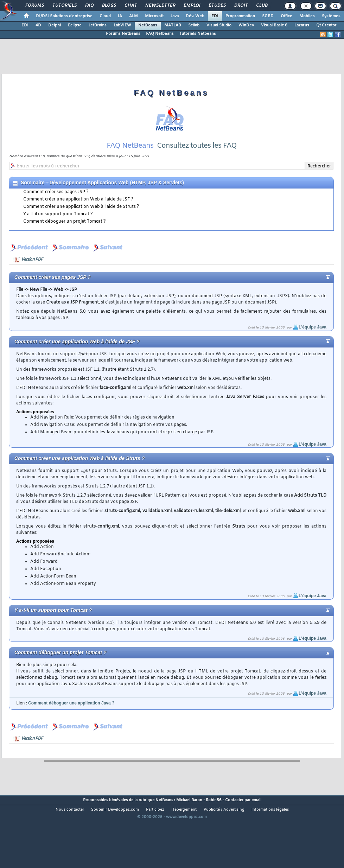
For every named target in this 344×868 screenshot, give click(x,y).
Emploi (192, 6)
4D (38, 25)
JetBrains (98, 25)
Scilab (194, 25)
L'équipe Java (313, 347)
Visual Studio (219, 25)
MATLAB (173, 25)
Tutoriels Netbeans (198, 34)
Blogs (109, 6)
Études (217, 6)
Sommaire (33, 203)
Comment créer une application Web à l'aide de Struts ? (81, 227)
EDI (215, 16)
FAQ (89, 6)
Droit (241, 6)
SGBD (268, 16)
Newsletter (160, 6)
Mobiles (307, 16)
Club (261, 6)
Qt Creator (326, 25)
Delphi (55, 25)
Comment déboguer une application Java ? (71, 723)
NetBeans (148, 25)
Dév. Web (195, 16)
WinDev (246, 25)
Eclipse (75, 25)
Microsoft (154, 16)
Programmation (240, 16)
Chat (130, 6)
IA (120, 16)
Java (175, 16)
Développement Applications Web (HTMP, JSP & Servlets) (117, 203)
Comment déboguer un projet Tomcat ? (65, 242)
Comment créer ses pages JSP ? (56, 212)
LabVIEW (122, 25)
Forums (34, 6)
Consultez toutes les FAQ (197, 166)
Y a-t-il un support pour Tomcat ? (58, 235)
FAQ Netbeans (160, 34)
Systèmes (331, 16)
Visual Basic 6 (274, 25)
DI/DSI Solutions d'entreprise (64, 16)
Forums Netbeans (123, 34)
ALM (133, 16)
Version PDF (32, 280)
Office (286, 16)
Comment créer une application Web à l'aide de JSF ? (78, 220)
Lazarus (302, 25)
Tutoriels (64, 6)
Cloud (105, 16)
